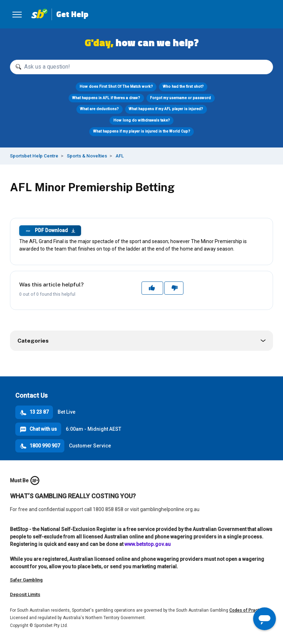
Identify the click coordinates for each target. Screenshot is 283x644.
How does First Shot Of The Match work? (116, 87)
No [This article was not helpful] (174, 288)
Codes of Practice (247, 610)
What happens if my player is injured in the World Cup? (142, 131)
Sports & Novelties (87, 156)
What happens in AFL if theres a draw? (106, 98)
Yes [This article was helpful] (153, 288)
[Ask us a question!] (141, 67)
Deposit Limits (25, 594)
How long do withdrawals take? (142, 120)
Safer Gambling (26, 580)
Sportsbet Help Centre (34, 156)
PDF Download (50, 231)
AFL (120, 156)
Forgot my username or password (180, 98)
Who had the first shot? (183, 87)
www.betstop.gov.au (148, 544)
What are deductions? (99, 109)
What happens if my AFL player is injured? (166, 109)
